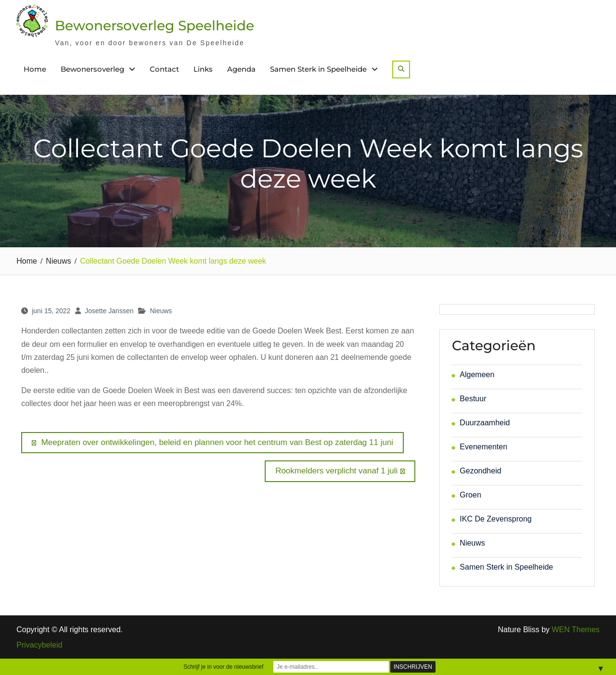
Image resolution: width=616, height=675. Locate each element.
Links (203, 69)
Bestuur (473, 399)
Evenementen (483, 447)
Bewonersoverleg (92, 69)
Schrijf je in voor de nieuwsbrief (223, 667)
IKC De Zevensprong (495, 519)
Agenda (241, 69)
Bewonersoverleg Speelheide (154, 25)
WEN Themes (576, 630)
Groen (470, 495)
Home (35, 69)
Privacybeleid (39, 645)
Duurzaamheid (485, 423)
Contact (164, 69)
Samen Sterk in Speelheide (318, 69)
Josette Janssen (109, 311)
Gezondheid (480, 471)
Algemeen (477, 375)
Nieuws (161, 311)
